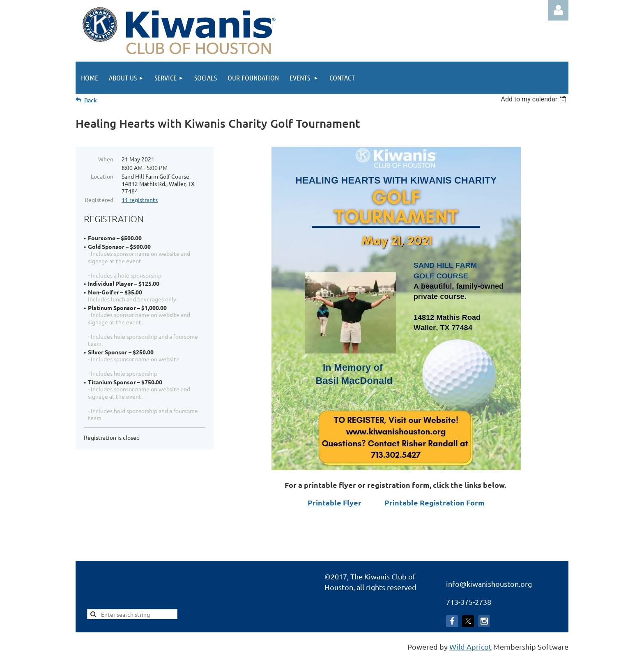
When (106, 159)
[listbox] (535, 99)
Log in (558, 10)
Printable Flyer (335, 502)
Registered (99, 200)
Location (102, 176)
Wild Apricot (470, 647)
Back (91, 100)
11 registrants (140, 200)
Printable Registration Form (435, 502)
